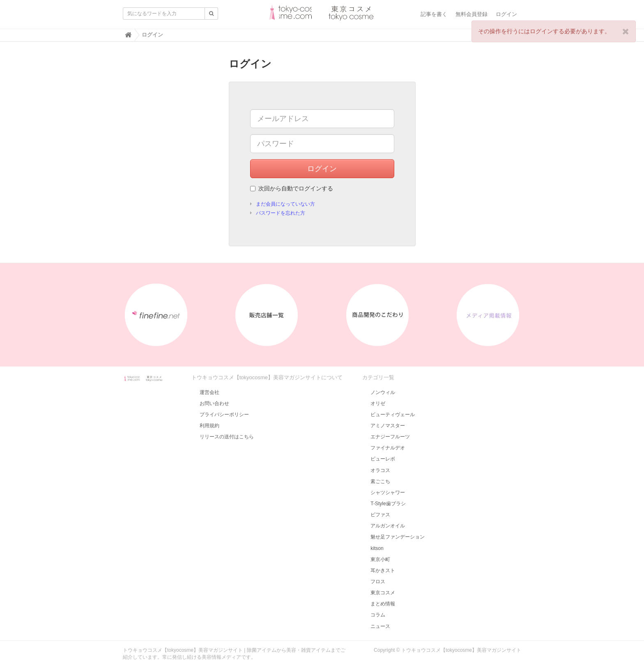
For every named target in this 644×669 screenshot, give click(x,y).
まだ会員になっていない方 (285, 204)
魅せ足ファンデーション (398, 537)
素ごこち (380, 481)
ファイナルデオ (388, 448)
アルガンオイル (388, 526)
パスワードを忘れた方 (281, 213)
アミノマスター (388, 426)
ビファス (380, 515)
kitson (377, 548)
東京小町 (380, 559)
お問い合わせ (214, 403)
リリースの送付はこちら (227, 437)
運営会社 (209, 392)
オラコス (380, 470)
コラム (378, 615)
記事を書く (434, 14)
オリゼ (378, 403)
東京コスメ (383, 593)
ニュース (380, 626)
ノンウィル (383, 392)
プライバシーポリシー (224, 415)
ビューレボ (383, 459)
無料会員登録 (471, 14)
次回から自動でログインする (292, 188)
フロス (378, 582)
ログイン (506, 14)
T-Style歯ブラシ (388, 504)
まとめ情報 (383, 604)
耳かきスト (383, 570)
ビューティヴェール (393, 415)
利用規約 (209, 426)
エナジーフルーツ (390, 437)
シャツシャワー (388, 493)
